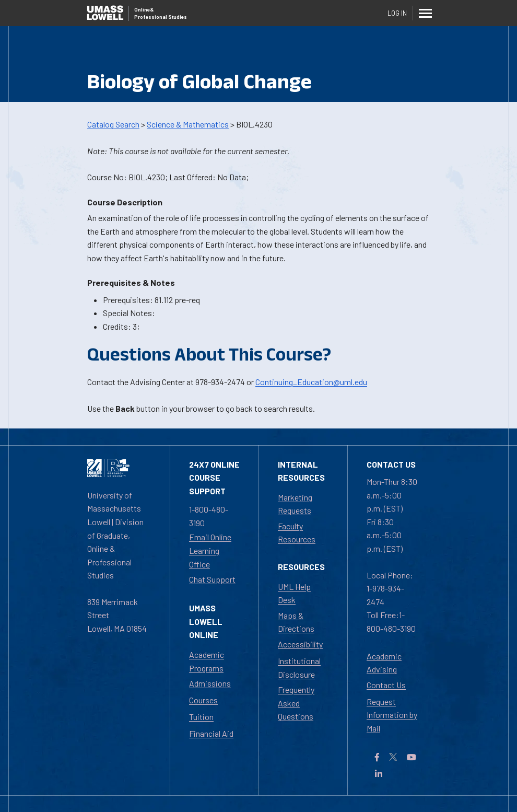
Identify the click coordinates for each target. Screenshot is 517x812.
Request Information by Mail (392, 715)
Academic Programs (207, 661)
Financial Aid (211, 733)
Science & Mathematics (188, 124)
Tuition (201, 717)
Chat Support (212, 579)
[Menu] (425, 13)
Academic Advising (384, 663)
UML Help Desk (294, 593)
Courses (203, 700)
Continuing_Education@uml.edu (311, 382)
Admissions (210, 683)
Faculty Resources (297, 533)
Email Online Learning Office (210, 550)
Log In (397, 13)
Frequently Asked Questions (296, 703)
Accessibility (300, 644)
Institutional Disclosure (299, 668)
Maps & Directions (296, 622)
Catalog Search (113, 124)
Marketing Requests (295, 504)
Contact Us (386, 685)
